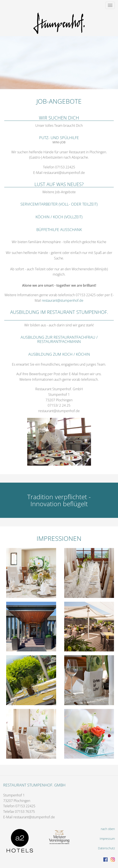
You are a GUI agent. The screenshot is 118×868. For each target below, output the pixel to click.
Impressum (107, 839)
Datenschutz (106, 848)
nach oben (108, 829)
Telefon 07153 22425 (19, 806)
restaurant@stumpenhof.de (63, 300)
